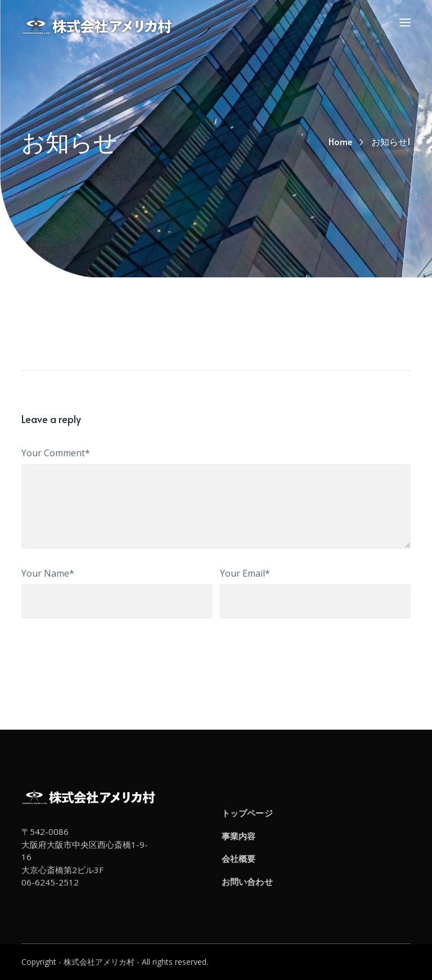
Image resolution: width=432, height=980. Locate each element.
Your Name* (48, 573)
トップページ (247, 813)
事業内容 (238, 836)
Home (340, 141)
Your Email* (245, 573)
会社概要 (238, 858)
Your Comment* (56, 453)
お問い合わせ (247, 882)
